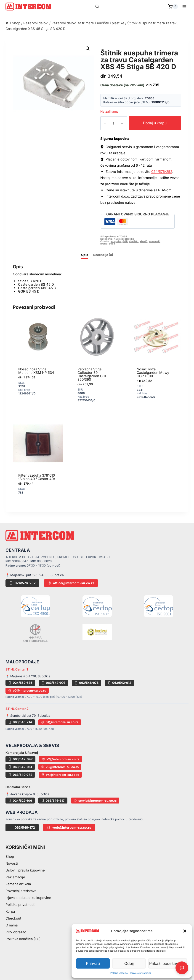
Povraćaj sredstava (21, 891)
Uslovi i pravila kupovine (25, 870)
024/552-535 (20, 683)
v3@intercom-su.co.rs (60, 767)
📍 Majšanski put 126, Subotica (28, 676)
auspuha (116, 241)
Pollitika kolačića (119, 973)
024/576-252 (162, 172)
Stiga (112, 244)
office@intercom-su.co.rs (71, 583)
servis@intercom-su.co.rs (95, 801)
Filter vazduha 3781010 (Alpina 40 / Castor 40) (37, 477)
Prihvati (93, 963)
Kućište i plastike (121, 48)
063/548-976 (86, 683)
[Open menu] (184, 7)
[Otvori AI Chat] (182, 968)
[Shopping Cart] (173, 7)
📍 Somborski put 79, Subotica (28, 716)
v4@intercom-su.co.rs (60, 775)
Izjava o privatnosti (140, 973)
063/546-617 (53, 801)
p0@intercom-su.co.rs (27, 690)
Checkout (13, 918)
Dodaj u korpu (152, 123)
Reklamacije (15, 877)
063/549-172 (22, 827)
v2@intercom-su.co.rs (61, 759)
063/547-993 (53, 683)
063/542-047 (20, 759)
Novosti (12, 863)
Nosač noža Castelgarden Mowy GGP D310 (153, 373)
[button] (185, 931)
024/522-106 (20, 801)
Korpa (10, 911)
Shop (10, 856)
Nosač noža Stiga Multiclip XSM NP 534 (36, 371)
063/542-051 (20, 767)
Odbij (130, 963)
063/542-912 (119, 683)
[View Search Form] (97, 7)
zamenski (154, 241)
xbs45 (144, 241)
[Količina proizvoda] (110, 123)
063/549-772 (20, 775)
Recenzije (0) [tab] (103, 255)
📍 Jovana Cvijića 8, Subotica (27, 794)
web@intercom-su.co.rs (69, 827)
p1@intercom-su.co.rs (60, 722)
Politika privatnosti (20, 905)
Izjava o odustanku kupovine (28, 898)
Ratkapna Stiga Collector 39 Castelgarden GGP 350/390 (92, 374)
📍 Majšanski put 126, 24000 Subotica (35, 575)
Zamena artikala (18, 884)
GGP (125, 241)
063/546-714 (20, 722)
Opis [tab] (85, 255)
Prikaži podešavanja (169, 963)
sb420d (134, 241)
